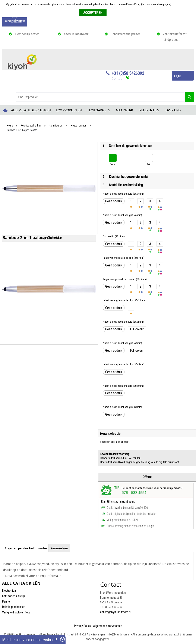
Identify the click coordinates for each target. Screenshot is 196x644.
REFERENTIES (149, 110)
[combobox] (100, 97)
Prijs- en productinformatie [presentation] (26, 548)
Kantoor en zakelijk (14, 596)
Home (5, 110)
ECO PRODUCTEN (69, 110)
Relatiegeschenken (31, 126)
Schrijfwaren (56, 126)
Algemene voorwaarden (108, 626)
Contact (118, 79)
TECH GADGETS (99, 110)
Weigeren (113, 13)
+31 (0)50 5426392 (128, 73)
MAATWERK (124, 110)
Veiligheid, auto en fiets (16, 612)
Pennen (7, 601)
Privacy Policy (83, 626)
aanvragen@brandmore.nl (116, 612)
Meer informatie (181, 4)
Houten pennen (79, 126)
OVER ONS (173, 110)
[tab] (26, 548)
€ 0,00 (177, 76)
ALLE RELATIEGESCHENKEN (31, 110)
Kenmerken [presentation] (59, 548)
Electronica (9, 591)
